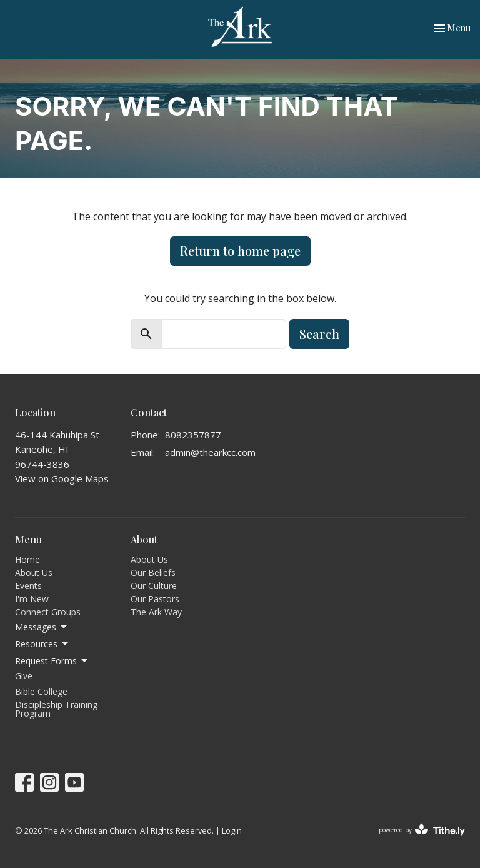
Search (319, 334)
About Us (34, 573)
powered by (422, 830)
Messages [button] (42, 627)
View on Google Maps (62, 478)
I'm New (32, 599)
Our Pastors (155, 599)
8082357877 (193, 435)
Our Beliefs (153, 573)
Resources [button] (42, 644)
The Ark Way (156, 612)
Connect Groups (48, 612)
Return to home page (240, 250)
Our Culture (154, 586)
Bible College (41, 691)
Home (27, 559)
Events (28, 586)
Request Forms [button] (52, 661)
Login (232, 830)
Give (24, 676)
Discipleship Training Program (56, 709)
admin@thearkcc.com (210, 452)
